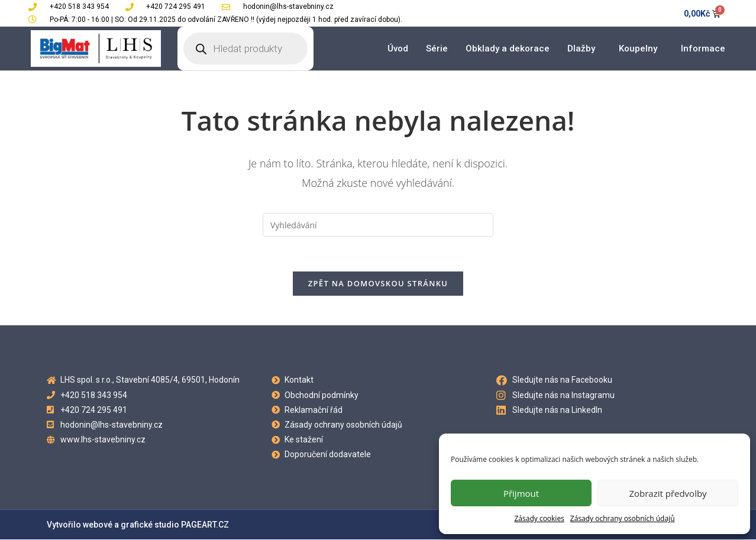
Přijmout (521, 493)
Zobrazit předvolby (668, 493)
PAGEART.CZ (205, 525)
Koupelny (641, 48)
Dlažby (584, 48)
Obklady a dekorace (508, 48)
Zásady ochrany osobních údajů (623, 518)
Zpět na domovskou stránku (378, 284)
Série (437, 48)
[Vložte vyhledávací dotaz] (378, 225)
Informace (706, 48)
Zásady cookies (539, 518)
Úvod (398, 48)
